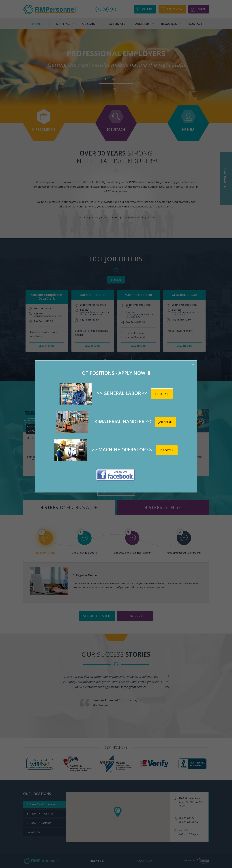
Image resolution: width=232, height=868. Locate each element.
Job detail (162, 394)
